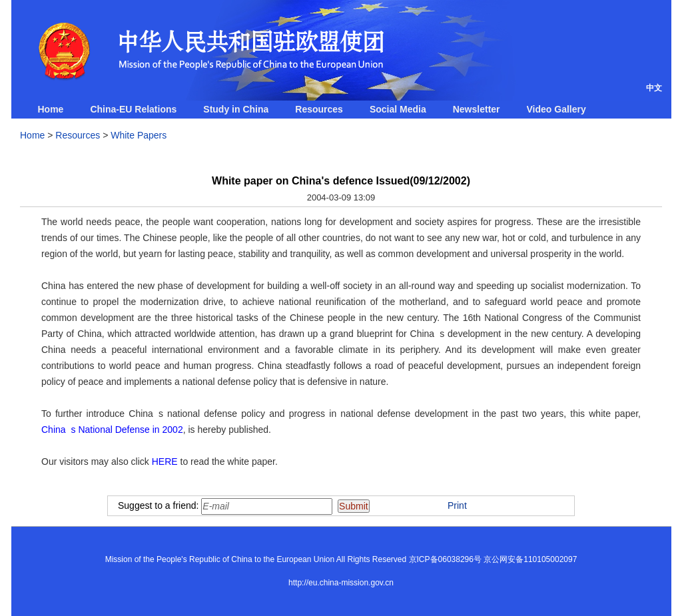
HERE (165, 462)
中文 (654, 88)
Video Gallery (556, 109)
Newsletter (477, 109)
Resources (319, 109)
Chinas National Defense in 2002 (112, 430)
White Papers (139, 135)
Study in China (236, 109)
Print (457, 505)
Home (51, 109)
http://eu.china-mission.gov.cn (341, 583)
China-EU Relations (133, 109)
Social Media (398, 109)
